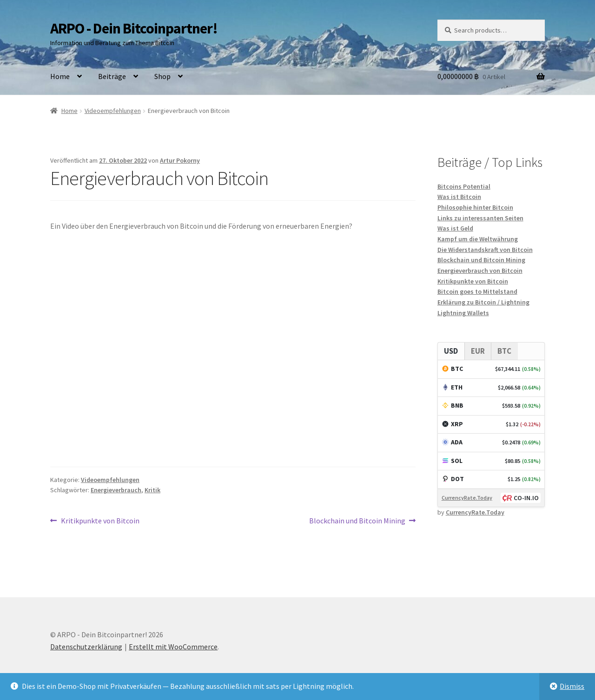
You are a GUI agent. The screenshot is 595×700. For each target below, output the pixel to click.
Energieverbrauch (116, 490)
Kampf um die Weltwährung (478, 239)
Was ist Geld (455, 228)
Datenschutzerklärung (86, 647)
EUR (478, 351)
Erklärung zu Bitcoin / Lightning (483, 302)
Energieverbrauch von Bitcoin (480, 271)
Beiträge (112, 76)
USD (451, 351)
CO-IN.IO (526, 498)
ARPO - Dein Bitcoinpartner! (134, 28)
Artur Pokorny (180, 160)
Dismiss (572, 686)
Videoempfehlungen (113, 111)
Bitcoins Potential (464, 186)
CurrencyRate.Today (467, 498)
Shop (162, 76)
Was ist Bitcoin (459, 197)
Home (60, 76)
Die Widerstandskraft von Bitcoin (485, 250)
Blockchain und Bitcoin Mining (357, 521)
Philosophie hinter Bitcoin (475, 207)
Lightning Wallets (463, 313)
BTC (504, 351)
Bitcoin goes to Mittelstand (477, 291)
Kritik (152, 490)
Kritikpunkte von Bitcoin (100, 521)
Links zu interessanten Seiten (480, 218)
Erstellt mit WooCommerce (173, 647)
